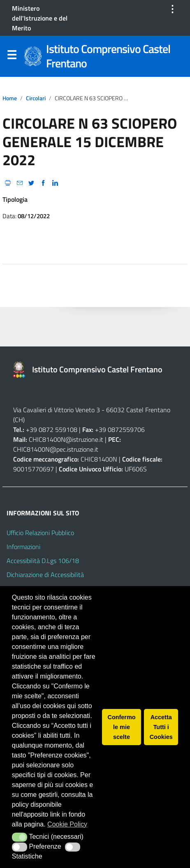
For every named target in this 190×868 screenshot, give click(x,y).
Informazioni (23, 547)
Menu (12, 57)
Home (10, 98)
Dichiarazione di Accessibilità (45, 575)
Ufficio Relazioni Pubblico (40, 533)
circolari (36, 98)
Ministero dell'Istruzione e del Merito (40, 18)
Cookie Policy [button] (67, 824)
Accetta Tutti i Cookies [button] (161, 727)
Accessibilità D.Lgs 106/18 (43, 561)
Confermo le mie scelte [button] (122, 727)
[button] (20, 837)
